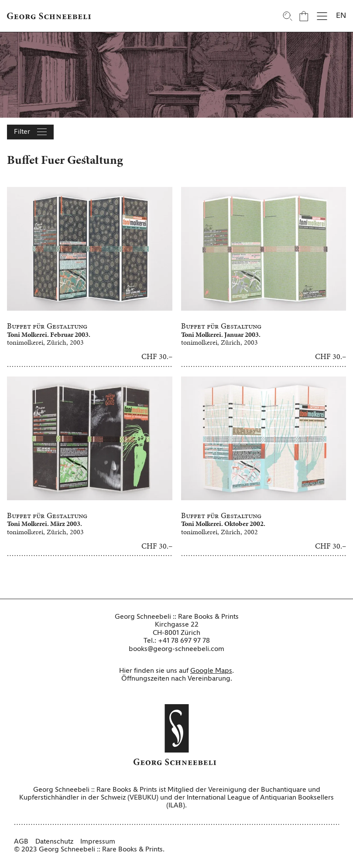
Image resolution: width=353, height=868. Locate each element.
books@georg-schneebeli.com (176, 649)
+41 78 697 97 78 (184, 641)
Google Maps (211, 671)
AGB (21, 842)
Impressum (98, 842)
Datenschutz (54, 842)
